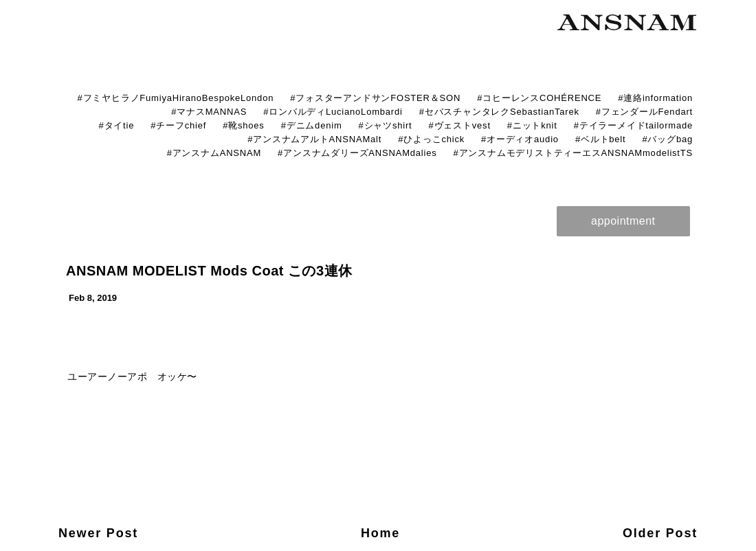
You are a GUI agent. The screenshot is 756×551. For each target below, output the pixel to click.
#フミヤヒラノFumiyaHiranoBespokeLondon (175, 98)
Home (380, 533)
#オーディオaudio (520, 139)
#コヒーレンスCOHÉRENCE (539, 98)
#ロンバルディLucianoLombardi (333, 112)
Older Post (660, 533)
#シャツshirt (386, 125)
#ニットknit (532, 125)
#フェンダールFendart (644, 112)
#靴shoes (244, 125)
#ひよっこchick (431, 139)
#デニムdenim (312, 125)
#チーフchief (178, 125)
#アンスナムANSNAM (214, 153)
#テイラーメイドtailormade (633, 125)
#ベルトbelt (601, 139)
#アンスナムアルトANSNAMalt (314, 139)
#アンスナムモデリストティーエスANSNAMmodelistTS (573, 153)
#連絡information (655, 98)
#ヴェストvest (460, 125)
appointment (623, 221)
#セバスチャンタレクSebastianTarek (499, 112)
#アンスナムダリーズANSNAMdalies (357, 153)
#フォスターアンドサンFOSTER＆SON (375, 98)
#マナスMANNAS (209, 112)
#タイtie (116, 125)
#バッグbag (667, 139)
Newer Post (98, 533)
